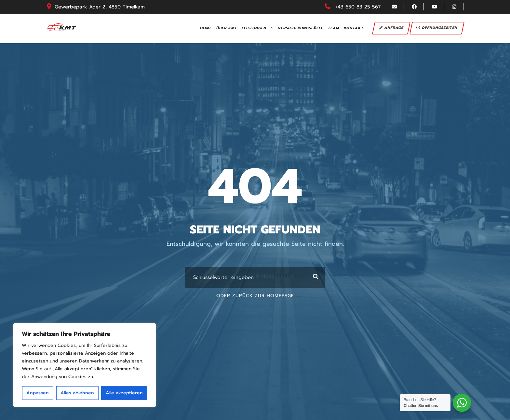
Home (206, 28)
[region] (85, 365)
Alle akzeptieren (124, 393)
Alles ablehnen (77, 393)
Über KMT (227, 28)
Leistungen (254, 28)
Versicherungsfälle (301, 28)
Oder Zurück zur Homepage (255, 296)
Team (334, 28)
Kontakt (354, 28)
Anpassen (38, 393)
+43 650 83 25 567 (358, 7)
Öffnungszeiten (437, 28)
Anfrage (392, 28)
